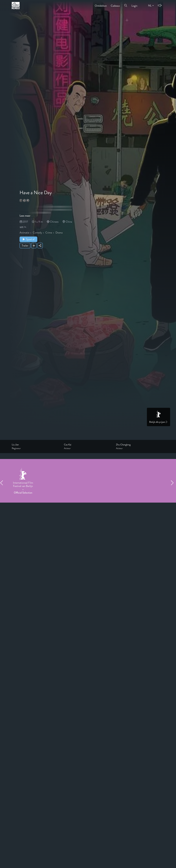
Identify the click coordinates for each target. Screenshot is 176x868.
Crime (49, 233)
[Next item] (173, 483)
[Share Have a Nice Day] (40, 246)
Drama (59, 233)
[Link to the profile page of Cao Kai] (88, 445)
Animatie (24, 233)
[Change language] (151, 6)
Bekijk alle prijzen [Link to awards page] (159, 422)
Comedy (37, 233)
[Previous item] (3, 483)
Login (134, 4)
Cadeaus (115, 4)
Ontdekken (101, 4)
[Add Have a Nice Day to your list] (34, 246)
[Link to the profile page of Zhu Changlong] (140, 445)
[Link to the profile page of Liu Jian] (36, 445)
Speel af (28, 239)
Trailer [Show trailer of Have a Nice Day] (25, 246)
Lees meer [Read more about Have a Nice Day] (25, 216)
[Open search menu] (126, 4)
